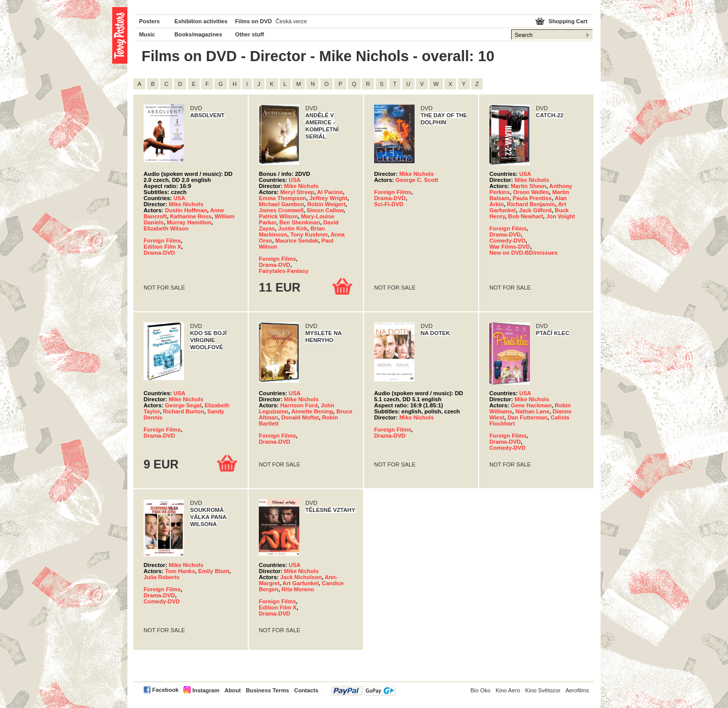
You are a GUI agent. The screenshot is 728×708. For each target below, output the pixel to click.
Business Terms (267, 690)
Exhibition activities (201, 21)
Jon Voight (560, 216)
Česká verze (291, 21)
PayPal (363, 691)
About (233, 690)
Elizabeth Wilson (166, 228)
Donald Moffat (300, 417)
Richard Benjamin (531, 204)
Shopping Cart (568, 21)
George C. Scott (417, 180)
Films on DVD (254, 21)
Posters (149, 21)
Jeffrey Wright (328, 198)
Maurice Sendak (297, 241)
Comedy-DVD (507, 241)
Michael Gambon (282, 204)
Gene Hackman (531, 405)
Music (147, 34)
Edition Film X (163, 247)
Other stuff (249, 34)
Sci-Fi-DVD (389, 204)
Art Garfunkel (301, 583)
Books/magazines (198, 34)
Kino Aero (508, 690)
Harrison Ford (299, 405)
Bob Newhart (526, 216)
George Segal (183, 405)
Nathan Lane (533, 411)
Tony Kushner (309, 234)
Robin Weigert (327, 204)
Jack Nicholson (301, 577)
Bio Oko (480, 690)
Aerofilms (577, 690)
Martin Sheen (528, 186)
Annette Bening (312, 411)
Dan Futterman (528, 417)
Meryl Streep (297, 192)
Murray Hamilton (189, 222)
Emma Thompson (283, 198)
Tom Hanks (180, 571)
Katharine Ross (191, 216)
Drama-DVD (159, 253)
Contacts (306, 690)
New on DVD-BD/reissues (524, 253)
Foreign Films (162, 241)
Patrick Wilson (278, 216)
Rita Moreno (298, 589)
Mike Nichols (186, 204)
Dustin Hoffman (186, 210)
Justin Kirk (293, 228)
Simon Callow (325, 210)
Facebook (165, 690)
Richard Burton (183, 411)
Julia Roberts (162, 577)
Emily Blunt (214, 571)
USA (179, 198)
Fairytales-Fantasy (284, 271)
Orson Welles (531, 192)
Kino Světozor (543, 690)
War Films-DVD (510, 247)
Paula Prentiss (532, 198)
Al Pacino (330, 192)
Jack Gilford (535, 210)
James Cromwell (281, 210)
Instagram (206, 690)
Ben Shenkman (300, 222)
